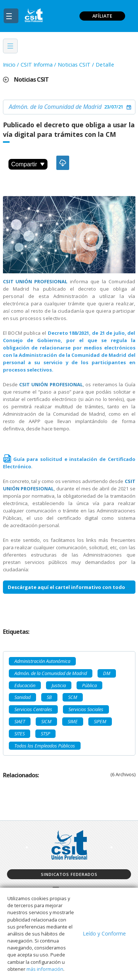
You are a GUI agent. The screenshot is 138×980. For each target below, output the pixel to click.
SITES (20, 734)
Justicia (59, 685)
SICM (46, 721)
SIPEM (100, 721)
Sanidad (22, 697)
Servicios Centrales (33, 709)
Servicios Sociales (86, 709)
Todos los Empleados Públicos (45, 746)
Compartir (28, 164)
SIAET (20, 721)
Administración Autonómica (42, 661)
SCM (73, 697)
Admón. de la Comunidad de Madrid (55, 107)
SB (49, 697)
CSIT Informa (37, 65)
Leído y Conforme (104, 933)
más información (45, 969)
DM (107, 673)
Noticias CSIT (74, 65)
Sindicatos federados (69, 874)
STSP (45, 734)
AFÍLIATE (102, 16)
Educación (25, 685)
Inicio (9, 65)
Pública (89, 685)
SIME (73, 721)
